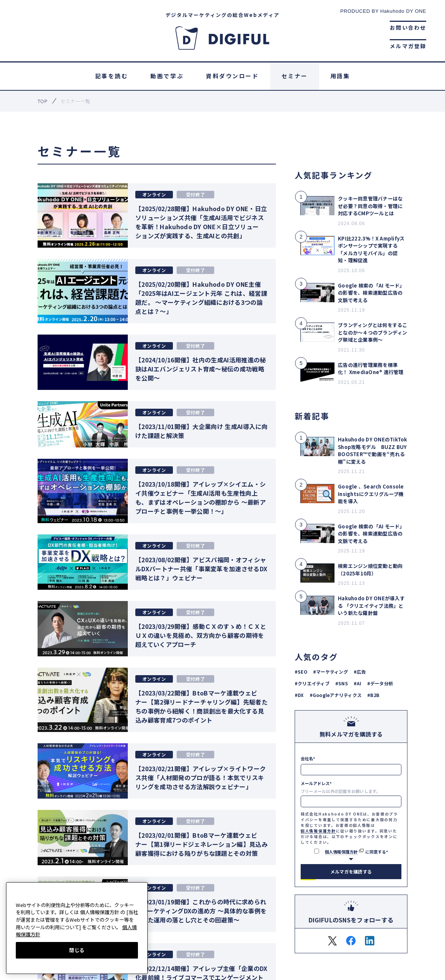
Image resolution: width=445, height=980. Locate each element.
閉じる (77, 950)
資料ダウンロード (232, 76)
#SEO (301, 672)
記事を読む (112, 76)
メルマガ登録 (408, 46)
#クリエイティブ (312, 683)
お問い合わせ (408, 27)
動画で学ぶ (167, 76)
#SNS (342, 683)
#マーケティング (331, 672)
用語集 (340, 76)
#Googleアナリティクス (336, 695)
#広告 (360, 672)
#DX (299, 695)
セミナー (295, 76)
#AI (358, 683)
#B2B (373, 695)
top (42, 101)
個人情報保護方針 (318, 831)
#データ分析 (380, 683)
